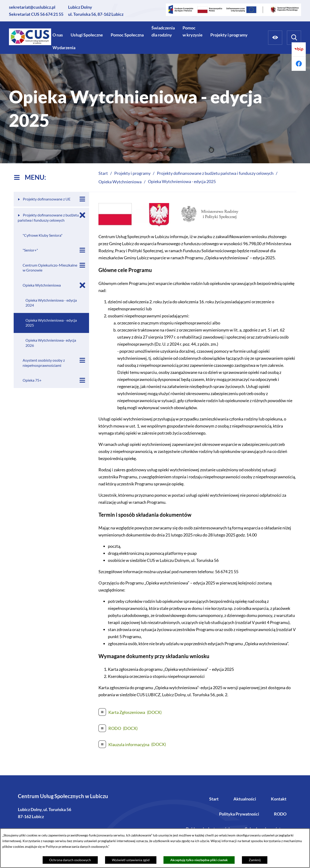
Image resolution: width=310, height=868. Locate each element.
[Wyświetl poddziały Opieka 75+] (82, 380)
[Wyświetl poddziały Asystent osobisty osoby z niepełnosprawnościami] (82, 360)
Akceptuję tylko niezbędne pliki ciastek (199, 860)
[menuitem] (58, 35)
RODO (280, 814)
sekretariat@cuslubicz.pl (32, 7)
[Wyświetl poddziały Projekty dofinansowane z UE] (82, 199)
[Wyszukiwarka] (294, 38)
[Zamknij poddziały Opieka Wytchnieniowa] (82, 285)
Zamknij (255, 860)
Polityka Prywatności (239, 814)
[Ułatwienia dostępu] (275, 38)
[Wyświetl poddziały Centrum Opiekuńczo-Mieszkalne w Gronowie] (82, 265)
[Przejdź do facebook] (299, 64)
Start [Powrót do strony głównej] (103, 173)
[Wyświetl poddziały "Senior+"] (82, 250)
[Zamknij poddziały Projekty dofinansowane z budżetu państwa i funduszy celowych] (82, 215)
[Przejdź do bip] (299, 49)
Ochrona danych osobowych (70, 860)
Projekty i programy (132, 173)
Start (214, 799)
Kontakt (279, 799)
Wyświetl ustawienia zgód (131, 860)
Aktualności (245, 799)
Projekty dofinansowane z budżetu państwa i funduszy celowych (215, 173)
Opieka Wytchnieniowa (120, 182)
